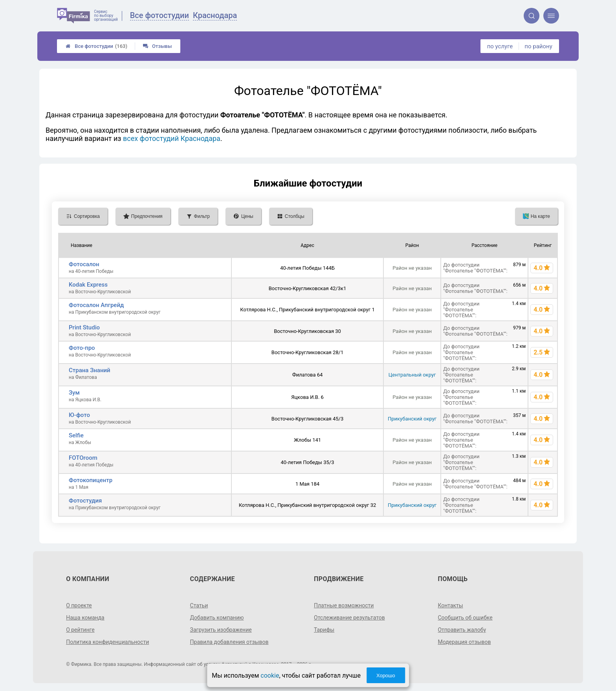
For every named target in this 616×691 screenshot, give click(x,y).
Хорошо (386, 675)
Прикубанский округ (412, 419)
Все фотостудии (96, 46)
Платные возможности (344, 605)
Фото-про (82, 348)
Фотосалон (84, 264)
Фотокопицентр (91, 480)
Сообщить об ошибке (465, 618)
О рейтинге (80, 630)
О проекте (79, 605)
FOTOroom (83, 458)
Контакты (450, 605)
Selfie (76, 435)
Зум (74, 393)
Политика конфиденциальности (107, 642)
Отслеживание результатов (349, 618)
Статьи (199, 605)
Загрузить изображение (221, 630)
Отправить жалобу (462, 630)
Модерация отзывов (464, 642)
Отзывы (157, 46)
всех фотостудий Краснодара (172, 138)
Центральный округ (412, 375)
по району (538, 46)
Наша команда (85, 618)
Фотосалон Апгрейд (96, 305)
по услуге (500, 46)
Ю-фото (79, 415)
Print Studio (84, 327)
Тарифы (324, 630)
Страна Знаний (90, 370)
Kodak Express (88, 285)
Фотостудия (85, 501)
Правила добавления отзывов (229, 642)
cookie (270, 675)
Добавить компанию (217, 618)
